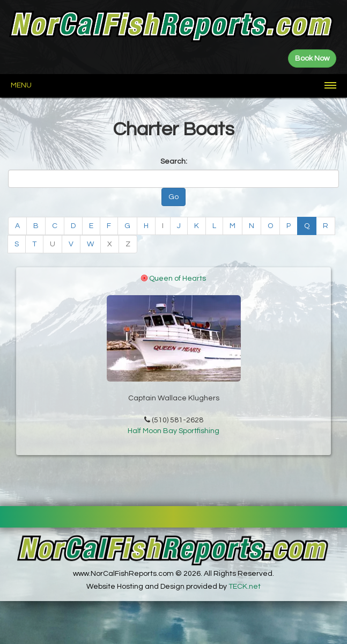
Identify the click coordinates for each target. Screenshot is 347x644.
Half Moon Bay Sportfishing (173, 436)
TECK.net (245, 587)
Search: (174, 162)
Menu (21, 85)
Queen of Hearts (178, 279)
